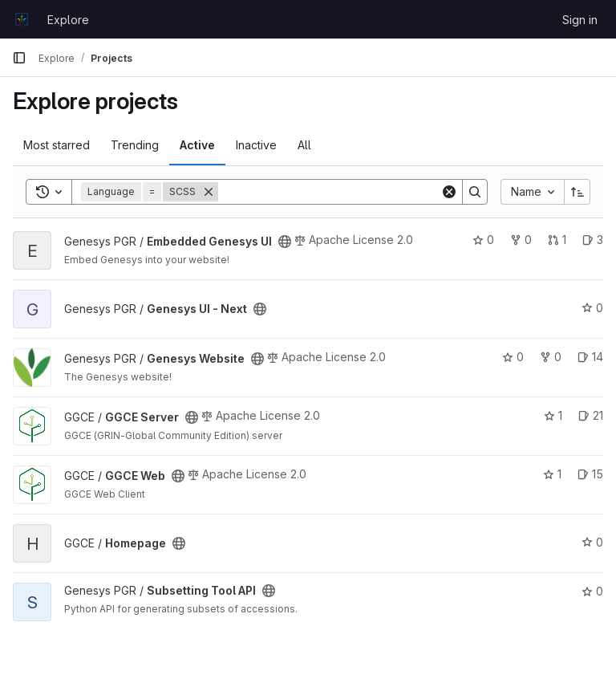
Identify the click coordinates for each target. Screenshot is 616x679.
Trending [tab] (135, 145)
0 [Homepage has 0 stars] (592, 542)
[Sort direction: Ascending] (577, 192)
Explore (68, 20)
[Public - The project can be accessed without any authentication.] (285, 242)
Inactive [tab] (256, 145)
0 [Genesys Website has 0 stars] (513, 357)
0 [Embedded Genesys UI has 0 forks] (521, 240)
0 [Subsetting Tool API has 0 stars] (592, 591)
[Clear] (449, 192)
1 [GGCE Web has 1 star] (552, 474)
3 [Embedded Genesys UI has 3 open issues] (593, 240)
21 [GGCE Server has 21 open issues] (591, 415)
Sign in (580, 20)
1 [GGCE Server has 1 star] (553, 415)
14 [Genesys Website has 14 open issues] (590, 357)
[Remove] (209, 192)
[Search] (329, 192)
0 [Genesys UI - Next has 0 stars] (592, 308)
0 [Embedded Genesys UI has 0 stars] (483, 240)
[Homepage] (22, 19)
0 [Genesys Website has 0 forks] (551, 357)
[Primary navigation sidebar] (19, 58)
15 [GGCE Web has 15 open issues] (590, 474)
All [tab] (304, 145)
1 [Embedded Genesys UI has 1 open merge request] (557, 240)
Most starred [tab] (57, 145)
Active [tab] (197, 145)
